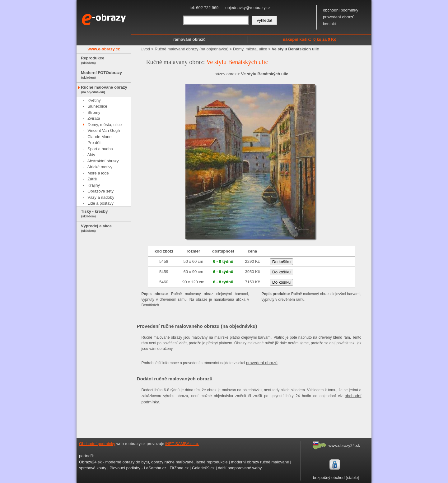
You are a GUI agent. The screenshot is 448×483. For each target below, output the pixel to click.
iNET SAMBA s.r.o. (182, 444)
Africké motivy (100, 167)
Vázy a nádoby (101, 197)
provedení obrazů (339, 17)
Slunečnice (97, 106)
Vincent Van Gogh (104, 130)
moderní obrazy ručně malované (260, 462)
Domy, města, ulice (105, 125)
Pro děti (94, 143)
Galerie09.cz (203, 468)
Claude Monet (100, 137)
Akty (91, 155)
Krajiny (94, 185)
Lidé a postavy (100, 203)
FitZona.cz (179, 468)
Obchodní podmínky (97, 444)
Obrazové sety (100, 191)
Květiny (94, 100)
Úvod (145, 49)
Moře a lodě (98, 173)
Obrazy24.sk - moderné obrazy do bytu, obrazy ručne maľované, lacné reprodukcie (153, 462)
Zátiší (92, 179)
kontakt (329, 24)
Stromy (94, 112)
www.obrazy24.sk (344, 446)
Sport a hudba (100, 149)
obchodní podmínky (341, 10)
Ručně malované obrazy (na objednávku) (191, 49)
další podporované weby (240, 468)
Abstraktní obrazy (103, 161)
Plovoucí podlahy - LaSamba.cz (138, 468)
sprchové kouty (93, 468)
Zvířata (94, 118)
